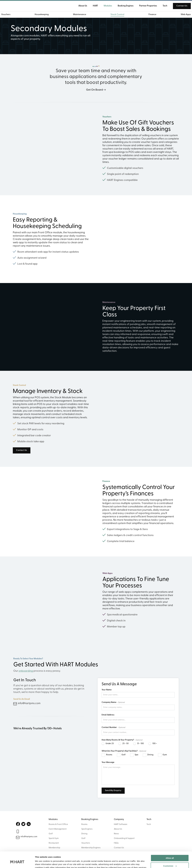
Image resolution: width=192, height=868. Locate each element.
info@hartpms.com (29, 703)
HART (91, 6)
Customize (170, 854)
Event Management (58, 829)
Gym (165, 755)
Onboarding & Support (124, 838)
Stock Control (117, 15)
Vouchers (10, 15)
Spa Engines (87, 829)
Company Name (109, 702)
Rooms (109, 755)
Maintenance (80, 15)
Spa (136, 755)
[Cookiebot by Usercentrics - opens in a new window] (17, 863)
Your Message (108, 762)
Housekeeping (44, 15)
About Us (118, 829)
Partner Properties (144, 6)
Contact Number (109, 727)
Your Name (107, 690)
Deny (170, 861)
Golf (123, 755)
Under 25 (110, 744)
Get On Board (94, 90)
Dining (150, 755)
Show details (41, 863)
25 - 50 (125, 744)
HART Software (121, 824)
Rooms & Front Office (58, 824)
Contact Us (178, 6)
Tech (161, 6)
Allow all (170, 846)
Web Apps (182, 15)
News (116, 834)
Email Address (108, 715)
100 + (155, 744)
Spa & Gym (54, 838)
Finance (150, 15)
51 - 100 (140, 744)
